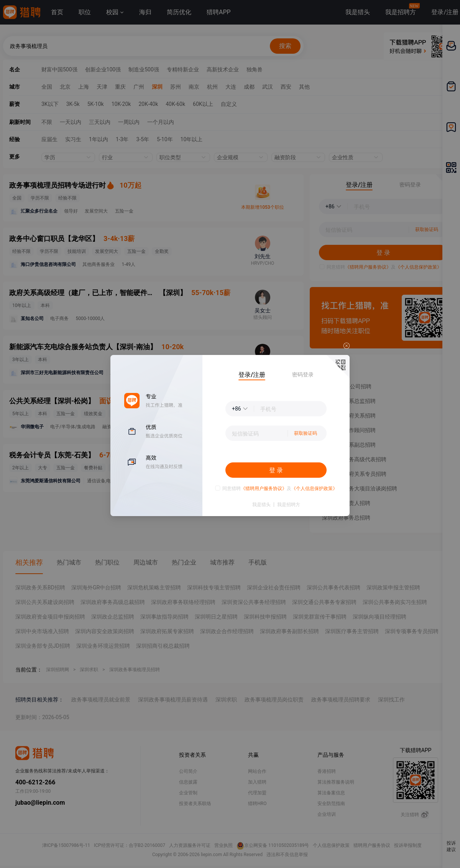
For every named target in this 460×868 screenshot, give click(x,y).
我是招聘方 (289, 505)
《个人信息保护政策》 (314, 488)
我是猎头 (261, 505)
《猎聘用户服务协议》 (264, 488)
